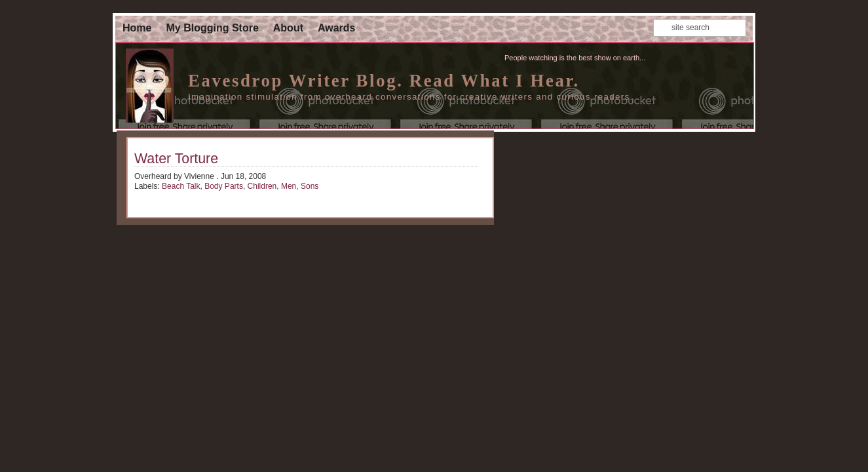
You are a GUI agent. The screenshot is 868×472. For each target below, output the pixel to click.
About (288, 28)
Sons (310, 186)
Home (137, 28)
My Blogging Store (212, 28)
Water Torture (176, 159)
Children (262, 186)
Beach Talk (181, 186)
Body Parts (224, 186)
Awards (337, 28)
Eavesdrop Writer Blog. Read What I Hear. (384, 81)
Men (289, 186)
